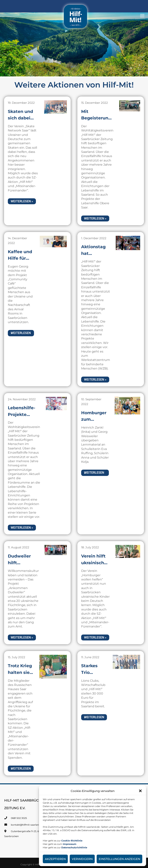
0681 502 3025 (19, 817)
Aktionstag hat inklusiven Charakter (94, 253)
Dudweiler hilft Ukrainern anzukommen (24, 565)
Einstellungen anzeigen (119, 859)
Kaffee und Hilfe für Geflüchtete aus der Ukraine (22, 253)
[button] (140, 791)
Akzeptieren (55, 859)
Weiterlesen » (22, 198)
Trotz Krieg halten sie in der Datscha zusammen (21, 672)
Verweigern (82, 859)
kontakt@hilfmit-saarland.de (27, 823)
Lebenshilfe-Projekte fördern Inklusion (23, 415)
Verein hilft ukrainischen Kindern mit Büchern (97, 565)
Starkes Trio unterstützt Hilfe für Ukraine (95, 672)
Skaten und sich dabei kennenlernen (25, 116)
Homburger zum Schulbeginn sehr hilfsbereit (96, 415)
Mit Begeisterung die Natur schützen (97, 116)
